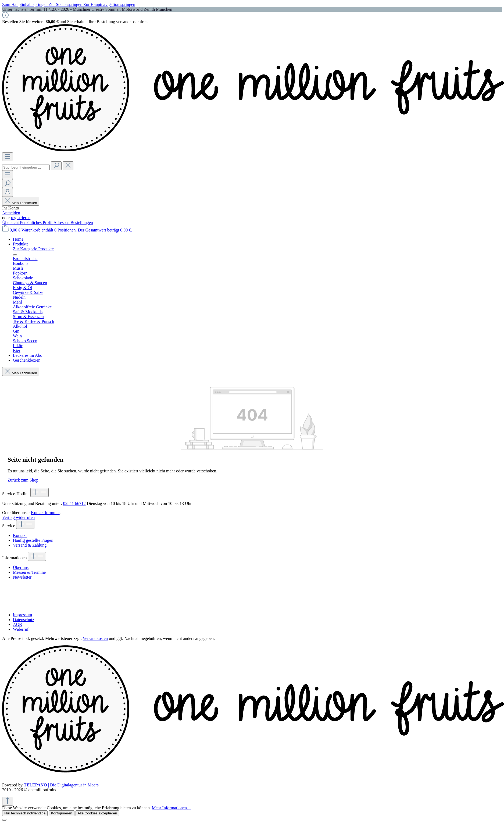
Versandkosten (95, 638)
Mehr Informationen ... (171, 808)
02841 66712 (74, 503)
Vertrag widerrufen (18, 517)
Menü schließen (21, 203)
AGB (17, 624)
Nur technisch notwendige (25, 813)
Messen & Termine (29, 572)
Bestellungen (82, 222)
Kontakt (20, 535)
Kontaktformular (45, 513)
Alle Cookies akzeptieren (97, 813)
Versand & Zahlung (30, 545)
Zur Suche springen (66, 4)
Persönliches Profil (37, 222)
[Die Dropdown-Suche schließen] (68, 166)
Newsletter (22, 577)
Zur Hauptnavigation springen (109, 4)
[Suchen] (56, 166)
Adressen (62, 222)
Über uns (21, 567)
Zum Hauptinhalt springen (25, 4)
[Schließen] (4, 820)
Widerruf (21, 629)
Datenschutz (24, 620)
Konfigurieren (61, 813)
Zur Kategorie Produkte (33, 249)
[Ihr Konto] (8, 192)
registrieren (21, 218)
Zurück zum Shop (23, 480)
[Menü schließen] (15, 255)
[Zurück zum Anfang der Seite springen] (8, 801)
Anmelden (11, 213)
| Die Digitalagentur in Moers (61, 785)
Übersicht (11, 222)
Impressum (22, 615)
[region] (252, 9)
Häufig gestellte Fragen (33, 540)
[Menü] (8, 157)
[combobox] (26, 167)
